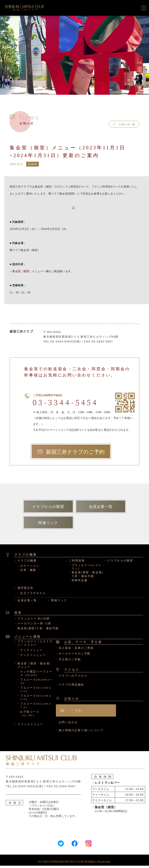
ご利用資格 (77, 563)
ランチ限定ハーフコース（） (36, 676)
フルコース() (36, 684)
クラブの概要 (27, 563)
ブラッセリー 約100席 (34, 621)
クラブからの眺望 (120, 563)
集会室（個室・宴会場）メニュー (35, 668)
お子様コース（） (30, 716)
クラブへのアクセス (73, 678)
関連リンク (59, 603)
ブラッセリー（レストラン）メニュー (35, 646)
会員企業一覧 (27, 603)
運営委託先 (26, 590)
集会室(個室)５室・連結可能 (38, 631)
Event (32, 164)
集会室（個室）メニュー (28, 271)
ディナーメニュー (33, 658)
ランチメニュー (31, 652)
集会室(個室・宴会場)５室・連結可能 (87, 577)
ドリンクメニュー (30, 727)
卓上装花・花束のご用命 (76, 650)
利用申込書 (80, 583)
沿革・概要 (28, 573)
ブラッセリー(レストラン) (87, 569)
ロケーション (30, 568)
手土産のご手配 (70, 662)
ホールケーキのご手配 (75, 656)
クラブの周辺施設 (71, 687)
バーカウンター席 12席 (34, 626)
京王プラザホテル (33, 596)
